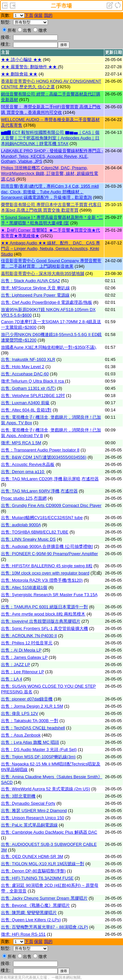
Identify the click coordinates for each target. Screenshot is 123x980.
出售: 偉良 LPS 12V (20, 713)
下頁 (29, 15)
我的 (48, 15)
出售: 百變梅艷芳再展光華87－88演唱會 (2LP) (44, 927)
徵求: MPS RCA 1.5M (21, 443)
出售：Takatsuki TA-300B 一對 (30, 721)
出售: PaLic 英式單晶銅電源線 (29, 825)
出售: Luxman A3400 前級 (25, 403)
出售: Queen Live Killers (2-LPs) (31, 920)
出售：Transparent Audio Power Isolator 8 (40, 450)
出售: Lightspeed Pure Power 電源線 (35, 295)
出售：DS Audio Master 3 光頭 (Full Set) (39, 750)
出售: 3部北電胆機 (18, 796)
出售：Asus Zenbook (21, 735)
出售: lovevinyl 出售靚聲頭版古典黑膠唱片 (41, 621)
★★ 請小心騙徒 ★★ (21, 60)
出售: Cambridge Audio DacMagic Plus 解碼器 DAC (49, 832)
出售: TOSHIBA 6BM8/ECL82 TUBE (35, 532)
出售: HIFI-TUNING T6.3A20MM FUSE (37, 878)
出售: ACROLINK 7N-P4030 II (29, 636)
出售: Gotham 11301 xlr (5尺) (28, 388)
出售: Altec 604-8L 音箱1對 (26, 410)
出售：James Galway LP (24, 657)
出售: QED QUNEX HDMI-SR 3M (32, 856)
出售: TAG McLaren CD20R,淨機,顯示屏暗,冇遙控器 (50, 479)
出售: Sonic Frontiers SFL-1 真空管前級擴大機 (44, 628)
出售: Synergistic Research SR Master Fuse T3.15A (49, 595)
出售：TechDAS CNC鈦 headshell (33, 728)
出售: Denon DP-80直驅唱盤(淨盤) (33, 871)
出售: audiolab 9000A (21, 525)
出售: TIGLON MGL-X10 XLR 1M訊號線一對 (43, 864)
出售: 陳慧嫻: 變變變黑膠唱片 (29, 913)
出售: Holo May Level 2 (23, 367)
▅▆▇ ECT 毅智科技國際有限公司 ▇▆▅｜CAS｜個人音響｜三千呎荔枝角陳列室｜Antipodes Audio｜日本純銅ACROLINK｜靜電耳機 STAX (50, 138)
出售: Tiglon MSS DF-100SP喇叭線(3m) (38, 757)
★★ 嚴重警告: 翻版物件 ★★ (30, 67)
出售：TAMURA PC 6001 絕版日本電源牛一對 (44, 607)
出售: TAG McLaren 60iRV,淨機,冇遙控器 (39, 491)
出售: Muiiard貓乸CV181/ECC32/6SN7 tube (42, 518)
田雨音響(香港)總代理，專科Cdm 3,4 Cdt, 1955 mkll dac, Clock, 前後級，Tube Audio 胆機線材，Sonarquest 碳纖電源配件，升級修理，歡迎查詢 (50, 192)
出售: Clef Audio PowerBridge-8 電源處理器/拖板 (47, 302)
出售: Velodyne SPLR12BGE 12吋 (33, 396)
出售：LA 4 (12, 679)
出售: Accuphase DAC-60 (25, 374)
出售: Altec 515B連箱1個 (24, 587)
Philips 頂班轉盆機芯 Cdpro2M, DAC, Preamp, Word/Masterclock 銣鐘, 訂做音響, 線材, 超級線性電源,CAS (50, 173)
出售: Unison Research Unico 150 (32, 818)
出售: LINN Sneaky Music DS (28, 539)
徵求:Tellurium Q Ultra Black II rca (33, 381)
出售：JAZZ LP (16, 665)
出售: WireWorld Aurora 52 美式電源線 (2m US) (45, 789)
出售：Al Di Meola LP (21, 650)
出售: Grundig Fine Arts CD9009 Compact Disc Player (51, 505)
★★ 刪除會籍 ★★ (19, 74)
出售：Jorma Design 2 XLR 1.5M (32, 706)
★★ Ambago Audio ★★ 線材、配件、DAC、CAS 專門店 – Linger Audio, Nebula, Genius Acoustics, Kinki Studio (51, 249)
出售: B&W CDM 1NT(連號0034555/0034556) (44, 457)
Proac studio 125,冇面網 (24, 498)
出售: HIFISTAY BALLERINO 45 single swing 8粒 (47, 566)
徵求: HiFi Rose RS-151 (23, 934)
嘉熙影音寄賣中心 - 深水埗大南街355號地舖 (43, 273)
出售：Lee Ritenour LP (22, 672)
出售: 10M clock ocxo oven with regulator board (45, 573)
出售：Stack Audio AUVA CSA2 (31, 281)
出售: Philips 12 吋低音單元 (27, 643)
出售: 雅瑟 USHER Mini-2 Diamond (34, 811)
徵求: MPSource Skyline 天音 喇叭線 (35, 288)
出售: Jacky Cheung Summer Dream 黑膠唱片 (44, 898)
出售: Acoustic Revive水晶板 (28, 464)
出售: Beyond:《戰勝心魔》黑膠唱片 (35, 905)
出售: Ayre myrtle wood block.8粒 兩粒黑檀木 (43, 614)
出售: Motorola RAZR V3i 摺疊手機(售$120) (42, 580)
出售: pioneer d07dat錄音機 (27, 699)
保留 (38, 15)
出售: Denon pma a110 (23, 472)
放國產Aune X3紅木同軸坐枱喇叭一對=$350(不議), (49, 347)
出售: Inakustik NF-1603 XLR (28, 359)
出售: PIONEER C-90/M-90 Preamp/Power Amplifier (50, 554)
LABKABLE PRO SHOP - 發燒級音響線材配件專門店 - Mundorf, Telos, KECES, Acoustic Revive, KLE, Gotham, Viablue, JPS (52, 156)
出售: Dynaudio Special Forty (28, 803)
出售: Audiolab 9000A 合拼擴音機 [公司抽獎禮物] (47, 546)
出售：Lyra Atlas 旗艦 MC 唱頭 (30, 742)
